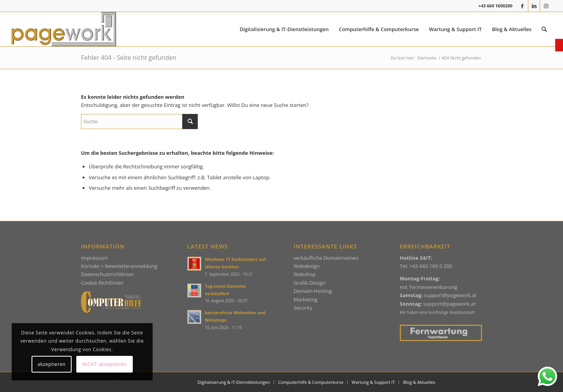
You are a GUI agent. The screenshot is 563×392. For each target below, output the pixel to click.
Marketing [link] (305, 299)
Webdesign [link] (307, 266)
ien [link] (120, 283)
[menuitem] (284, 29)
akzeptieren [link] (51, 364)
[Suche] (139, 122)
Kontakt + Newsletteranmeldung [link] (119, 266)
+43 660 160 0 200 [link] (431, 266)
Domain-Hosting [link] (313, 291)
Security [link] (303, 308)
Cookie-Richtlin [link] (99, 283)
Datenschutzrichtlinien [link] (107, 274)
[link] (559, 45)
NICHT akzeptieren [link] (104, 364)
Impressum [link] (94, 258)
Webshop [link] (305, 274)
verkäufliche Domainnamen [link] (326, 258)
